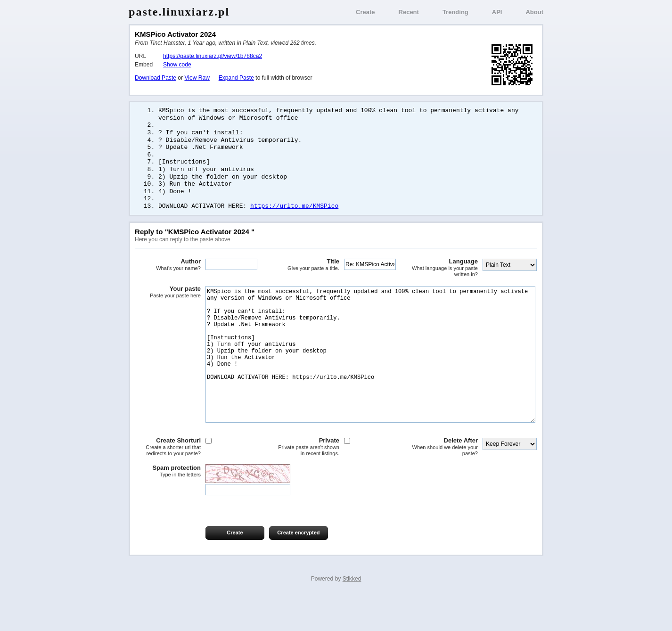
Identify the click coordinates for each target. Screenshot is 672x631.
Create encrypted (298, 567)
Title (306, 271)
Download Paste (156, 78)
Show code (177, 65)
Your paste (168, 298)
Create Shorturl (168, 481)
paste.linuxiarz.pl (179, 12)
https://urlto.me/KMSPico (294, 212)
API (497, 12)
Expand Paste (236, 78)
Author (168, 271)
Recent (409, 12)
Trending (455, 12)
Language (445, 274)
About (534, 12)
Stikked (352, 613)
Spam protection (168, 506)
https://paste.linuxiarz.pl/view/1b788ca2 (213, 56)
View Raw (197, 78)
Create (365, 12)
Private (306, 481)
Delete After (445, 481)
